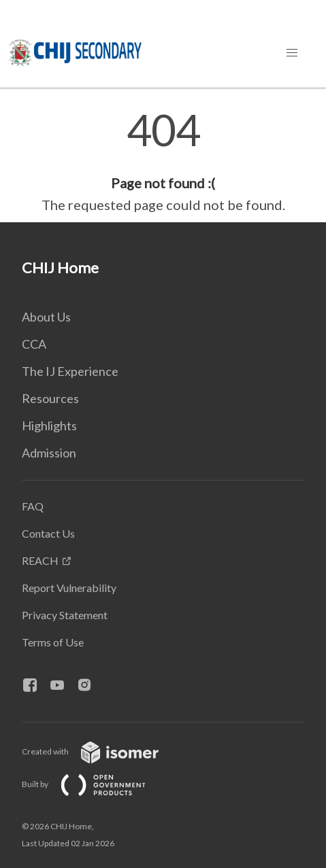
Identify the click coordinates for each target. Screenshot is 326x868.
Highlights (49, 426)
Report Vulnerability (69, 588)
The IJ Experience (70, 371)
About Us (46, 317)
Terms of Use (53, 642)
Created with (101, 751)
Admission (49, 453)
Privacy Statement (65, 615)
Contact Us (48, 533)
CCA (34, 344)
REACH (40, 560)
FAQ (33, 506)
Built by (95, 784)
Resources (50, 398)
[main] (163, 162)
